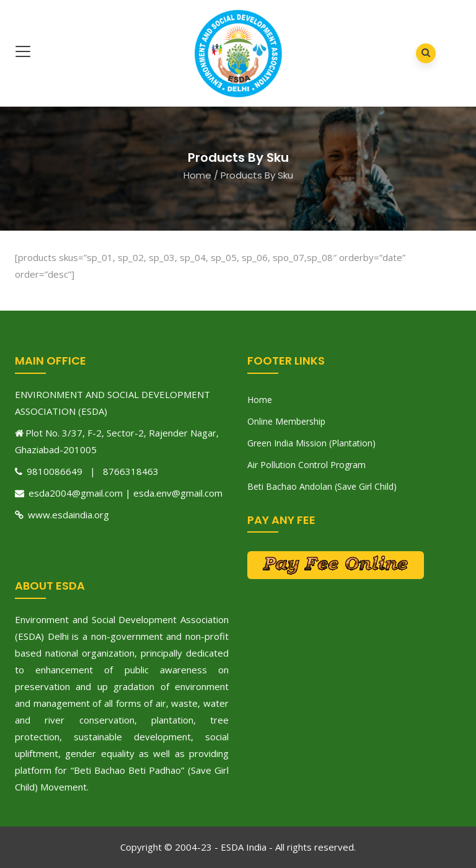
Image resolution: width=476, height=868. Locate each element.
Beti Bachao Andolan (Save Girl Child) (322, 486)
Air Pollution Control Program (306, 465)
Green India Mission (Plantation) (311, 443)
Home (197, 175)
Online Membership (286, 421)
